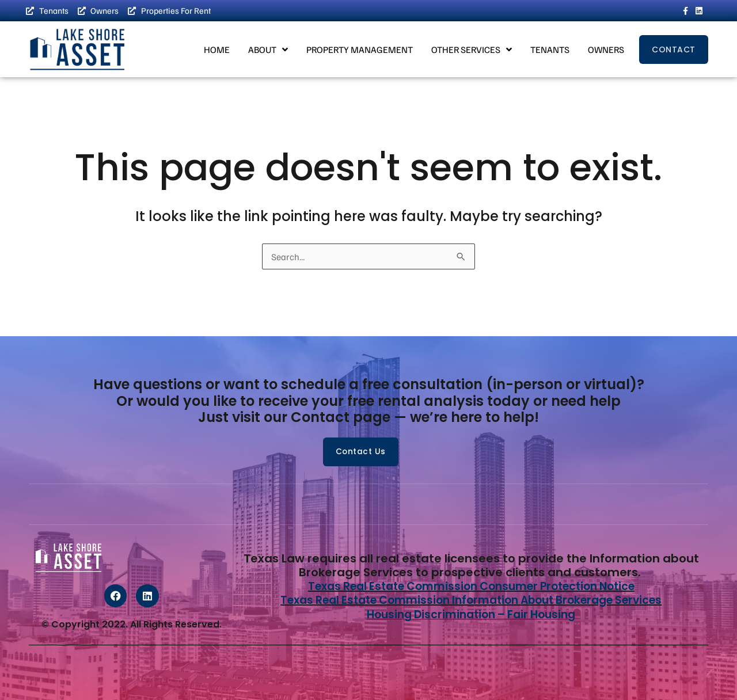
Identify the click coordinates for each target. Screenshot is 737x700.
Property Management (360, 51)
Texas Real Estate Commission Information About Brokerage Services (471, 600)
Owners (606, 51)
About (268, 51)
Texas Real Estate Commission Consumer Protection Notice (471, 587)
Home (217, 51)
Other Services (472, 51)
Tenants (550, 51)
